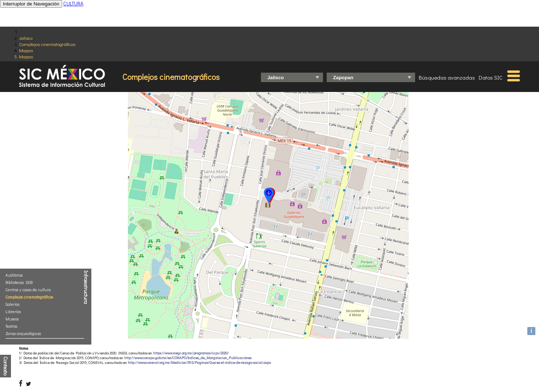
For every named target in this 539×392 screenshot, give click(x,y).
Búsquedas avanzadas (447, 77)
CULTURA (73, 3)
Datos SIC (491, 77)
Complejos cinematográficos (47, 44)
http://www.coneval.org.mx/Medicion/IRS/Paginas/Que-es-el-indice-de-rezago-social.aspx (200, 363)
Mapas (26, 50)
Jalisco (26, 38)
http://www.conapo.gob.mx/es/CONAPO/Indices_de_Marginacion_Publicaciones (188, 358)
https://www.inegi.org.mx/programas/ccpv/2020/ (191, 353)
